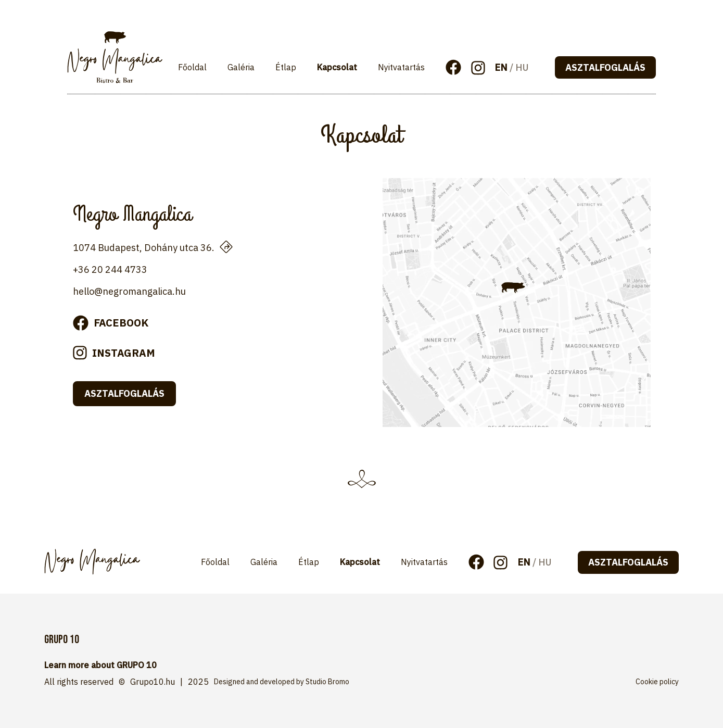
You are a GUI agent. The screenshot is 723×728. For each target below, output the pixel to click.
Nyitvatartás (401, 67)
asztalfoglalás (605, 67)
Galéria (241, 67)
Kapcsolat (337, 67)
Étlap (286, 67)
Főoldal (192, 67)
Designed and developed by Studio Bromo (282, 682)
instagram (124, 353)
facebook (121, 323)
